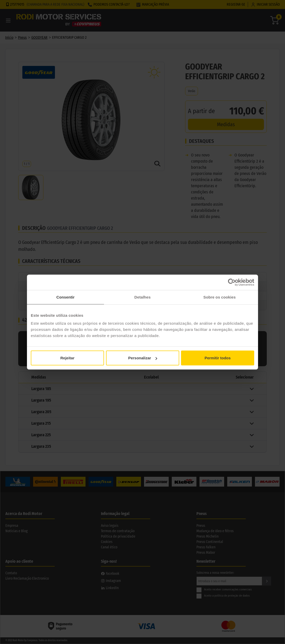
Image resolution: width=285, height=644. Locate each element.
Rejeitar (67, 358)
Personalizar (143, 358)
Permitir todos (218, 358)
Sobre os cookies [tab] (220, 297)
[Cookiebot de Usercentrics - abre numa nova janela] (232, 282)
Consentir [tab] (66, 297)
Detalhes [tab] (142, 297)
